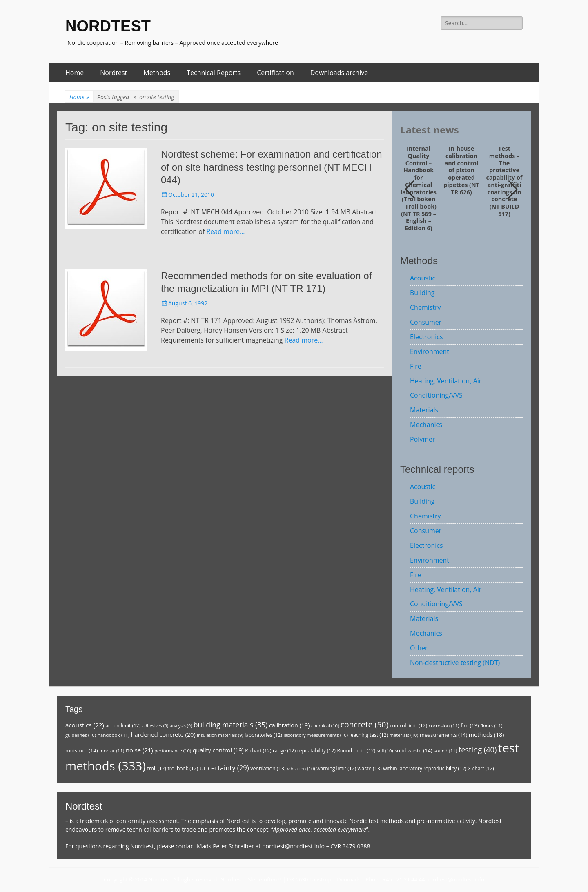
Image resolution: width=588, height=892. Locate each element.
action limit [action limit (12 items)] (123, 726)
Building (422, 293)
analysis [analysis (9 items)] (181, 726)
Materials (424, 410)
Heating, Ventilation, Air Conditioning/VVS (446, 388)
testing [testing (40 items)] (478, 750)
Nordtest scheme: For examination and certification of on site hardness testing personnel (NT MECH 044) (272, 167)
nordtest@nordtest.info (293, 846)
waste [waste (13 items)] (370, 769)
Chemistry (425, 307)
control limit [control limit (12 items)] (409, 726)
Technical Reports (214, 73)
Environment (430, 351)
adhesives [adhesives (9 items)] (155, 726)
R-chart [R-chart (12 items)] (258, 751)
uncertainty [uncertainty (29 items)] (224, 768)
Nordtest (114, 73)
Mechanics (426, 425)
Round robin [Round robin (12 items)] (356, 751)
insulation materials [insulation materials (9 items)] (220, 735)
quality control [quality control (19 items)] (218, 750)
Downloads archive (339, 73)
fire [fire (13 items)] (470, 726)
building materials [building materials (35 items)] (231, 725)
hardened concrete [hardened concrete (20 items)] (163, 734)
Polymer (423, 439)
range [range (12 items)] (284, 751)
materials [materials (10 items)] (404, 735)
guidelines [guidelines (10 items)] (81, 735)
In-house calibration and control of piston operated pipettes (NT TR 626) (461, 170)
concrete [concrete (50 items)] (364, 724)
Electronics (427, 337)
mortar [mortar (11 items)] (112, 751)
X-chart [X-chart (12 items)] (481, 769)
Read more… (225, 231)
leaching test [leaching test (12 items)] (369, 735)
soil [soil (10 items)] (385, 751)
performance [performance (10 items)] (173, 751)
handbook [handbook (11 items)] (114, 735)
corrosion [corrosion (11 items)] (444, 726)
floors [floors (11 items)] (491, 726)
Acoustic (423, 278)
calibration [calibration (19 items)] (289, 725)
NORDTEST (108, 26)
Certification (275, 73)
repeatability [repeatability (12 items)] (316, 751)
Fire (416, 366)
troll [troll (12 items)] (157, 769)
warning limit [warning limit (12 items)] (336, 769)
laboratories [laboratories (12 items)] (263, 735)
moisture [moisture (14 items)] (82, 750)
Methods (157, 73)
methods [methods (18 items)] (487, 735)
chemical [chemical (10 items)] (325, 726)
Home (75, 73)
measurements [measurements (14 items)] (443, 735)
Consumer (426, 322)
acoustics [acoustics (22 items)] (85, 725)
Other (419, 648)
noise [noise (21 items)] (139, 750)
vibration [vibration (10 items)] (301, 769)
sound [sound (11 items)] (445, 751)
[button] (513, 189)
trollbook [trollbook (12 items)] (183, 769)
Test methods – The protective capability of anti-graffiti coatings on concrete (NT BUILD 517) (504, 181)
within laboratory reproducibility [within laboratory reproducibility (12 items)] (425, 769)
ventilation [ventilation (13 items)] (268, 769)
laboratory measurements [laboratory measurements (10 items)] (316, 735)
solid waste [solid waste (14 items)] (413, 750)
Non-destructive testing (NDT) (455, 663)
